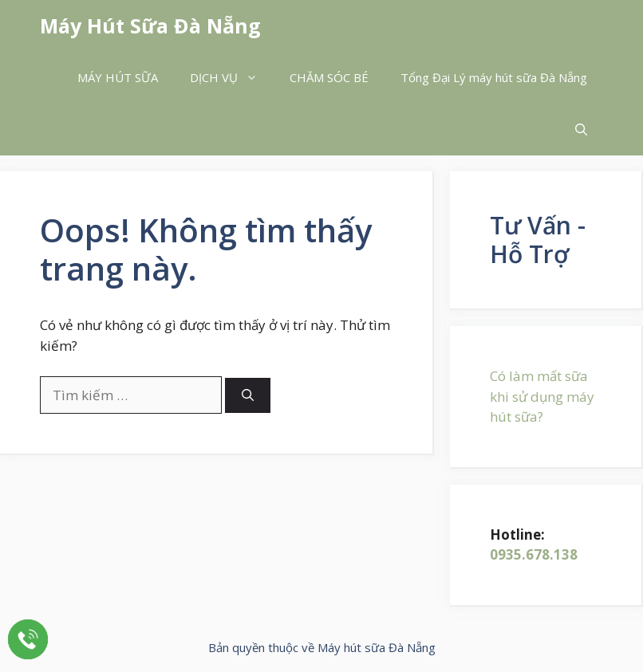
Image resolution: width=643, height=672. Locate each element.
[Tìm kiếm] (248, 396)
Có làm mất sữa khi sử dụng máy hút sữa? (542, 396)
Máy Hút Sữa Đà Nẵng (150, 26)
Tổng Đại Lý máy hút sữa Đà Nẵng (494, 77)
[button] (581, 130)
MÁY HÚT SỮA (118, 77)
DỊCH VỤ (232, 78)
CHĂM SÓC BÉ (329, 77)
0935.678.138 (534, 554)
